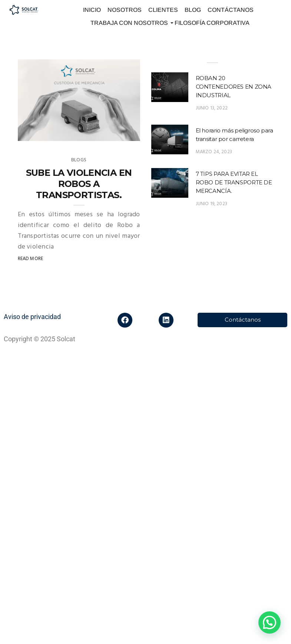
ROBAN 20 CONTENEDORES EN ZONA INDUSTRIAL (234, 87)
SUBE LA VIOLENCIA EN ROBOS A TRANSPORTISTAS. (79, 184)
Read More (31, 259)
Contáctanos (243, 320)
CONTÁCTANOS (231, 10)
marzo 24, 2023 (214, 152)
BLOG (193, 10)
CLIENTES (163, 10)
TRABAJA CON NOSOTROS (130, 23)
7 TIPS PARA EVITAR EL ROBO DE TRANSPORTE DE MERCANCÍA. (234, 182)
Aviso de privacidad (32, 317)
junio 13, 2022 (212, 108)
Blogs (79, 160)
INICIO (92, 10)
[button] (269, 622)
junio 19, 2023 (212, 204)
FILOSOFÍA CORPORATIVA (212, 23)
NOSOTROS (125, 10)
